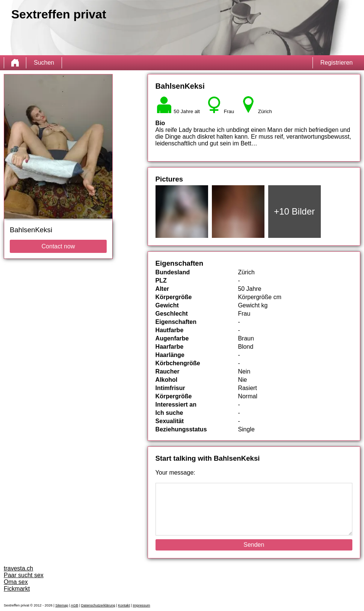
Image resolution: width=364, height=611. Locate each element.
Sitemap (62, 605)
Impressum (141, 605)
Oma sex (16, 582)
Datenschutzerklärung (98, 605)
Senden (254, 545)
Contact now (58, 246)
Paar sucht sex (24, 575)
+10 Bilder (294, 211)
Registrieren (337, 63)
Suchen (44, 63)
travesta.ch (18, 568)
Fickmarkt (17, 589)
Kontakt (124, 605)
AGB (75, 605)
